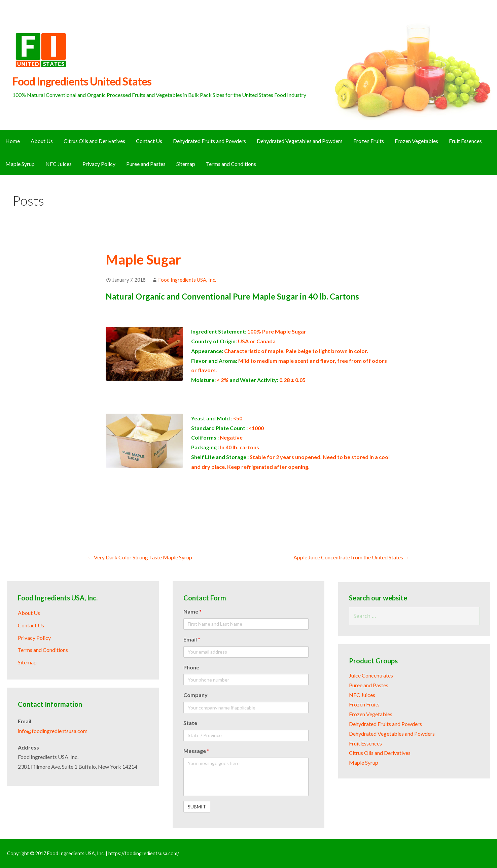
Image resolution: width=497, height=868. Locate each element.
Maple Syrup (20, 164)
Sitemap (186, 164)
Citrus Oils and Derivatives (94, 141)
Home (13, 141)
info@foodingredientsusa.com (53, 731)
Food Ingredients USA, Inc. (187, 280)
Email (192, 639)
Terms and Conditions (231, 164)
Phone (191, 667)
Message (196, 751)
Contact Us (149, 141)
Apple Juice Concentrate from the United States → (351, 557)
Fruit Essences (465, 141)
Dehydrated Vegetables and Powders (300, 141)
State (190, 723)
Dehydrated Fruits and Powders (209, 141)
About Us (42, 141)
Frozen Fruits (369, 141)
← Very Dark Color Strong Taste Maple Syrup (140, 557)
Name (192, 611)
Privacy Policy (99, 164)
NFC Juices (59, 164)
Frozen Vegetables (416, 141)
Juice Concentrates (371, 675)
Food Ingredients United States (82, 81)
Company (196, 695)
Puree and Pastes (146, 164)
